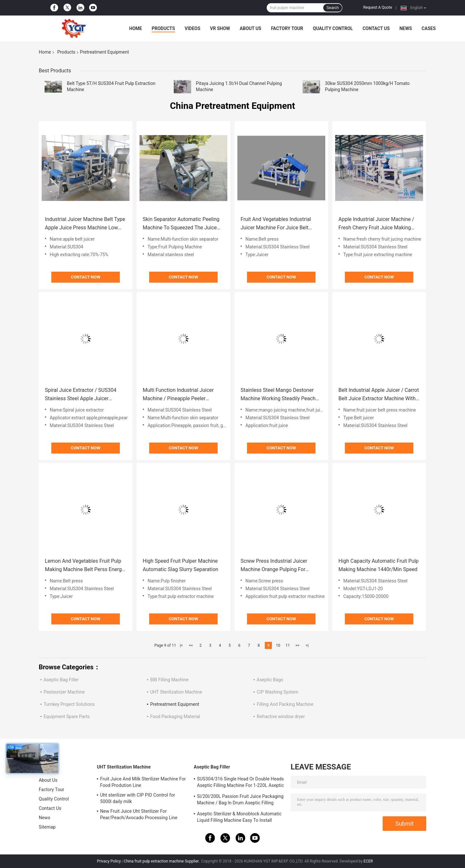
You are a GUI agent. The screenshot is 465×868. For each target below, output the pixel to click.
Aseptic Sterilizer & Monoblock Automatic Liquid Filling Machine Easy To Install (239, 817)
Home (136, 28)
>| (307, 645)
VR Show (220, 28)
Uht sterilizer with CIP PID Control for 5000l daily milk (138, 798)
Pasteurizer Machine (64, 692)
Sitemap (47, 827)
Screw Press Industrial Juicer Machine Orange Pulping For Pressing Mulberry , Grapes (274, 566)
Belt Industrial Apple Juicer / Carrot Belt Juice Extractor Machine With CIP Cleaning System (379, 395)
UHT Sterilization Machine (176, 692)
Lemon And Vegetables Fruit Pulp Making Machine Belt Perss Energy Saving (85, 566)
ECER (368, 861)
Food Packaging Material (175, 716)
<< (191, 645)
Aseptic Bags (270, 680)
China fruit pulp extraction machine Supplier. (162, 861)
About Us (250, 28)
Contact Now (85, 277)
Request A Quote (378, 7)
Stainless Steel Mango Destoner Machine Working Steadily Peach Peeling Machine (278, 395)
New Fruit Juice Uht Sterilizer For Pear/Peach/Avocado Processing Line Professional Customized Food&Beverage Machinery (142, 815)
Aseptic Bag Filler (61, 680)
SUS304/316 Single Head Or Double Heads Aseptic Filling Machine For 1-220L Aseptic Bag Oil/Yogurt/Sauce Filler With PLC (240, 783)
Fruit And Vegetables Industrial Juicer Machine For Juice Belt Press (276, 224)
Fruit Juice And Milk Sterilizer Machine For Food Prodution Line (143, 782)
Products (163, 28)
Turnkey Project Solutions (69, 704)
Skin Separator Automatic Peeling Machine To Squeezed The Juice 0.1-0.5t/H (181, 224)
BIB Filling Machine (169, 680)
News (406, 28)
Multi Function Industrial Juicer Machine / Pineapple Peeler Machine (178, 395)
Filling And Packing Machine (285, 704)
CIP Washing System (278, 692)
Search (333, 8)
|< (181, 645)
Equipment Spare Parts (67, 716)
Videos (193, 28)
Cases (429, 28)
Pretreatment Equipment (175, 704)
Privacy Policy (109, 861)
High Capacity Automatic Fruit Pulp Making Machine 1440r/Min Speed (378, 565)
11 (288, 645)
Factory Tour (287, 28)
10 (278, 645)
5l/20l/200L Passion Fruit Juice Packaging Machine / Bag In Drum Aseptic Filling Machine (240, 800)
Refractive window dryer (281, 716)
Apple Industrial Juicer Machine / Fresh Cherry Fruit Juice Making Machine (376, 224)
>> (298, 645)
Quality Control (333, 28)
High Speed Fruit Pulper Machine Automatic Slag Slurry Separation (181, 565)
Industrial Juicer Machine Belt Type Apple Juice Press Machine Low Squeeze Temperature (85, 224)
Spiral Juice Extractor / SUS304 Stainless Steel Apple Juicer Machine (81, 395)
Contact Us (376, 28)
